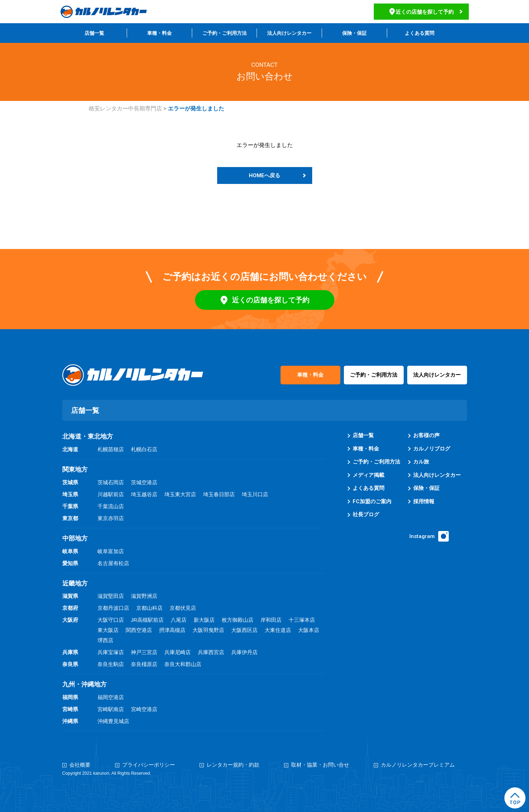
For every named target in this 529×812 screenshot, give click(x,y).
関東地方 (75, 469)
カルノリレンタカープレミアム (418, 765)
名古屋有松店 (113, 563)
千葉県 (70, 506)
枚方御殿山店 (238, 620)
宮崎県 (70, 709)
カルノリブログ (432, 449)
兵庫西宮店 (211, 652)
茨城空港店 (144, 482)
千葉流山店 (111, 506)
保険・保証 (354, 33)
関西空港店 (139, 630)
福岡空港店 (111, 697)
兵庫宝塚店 (111, 652)
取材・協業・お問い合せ (320, 765)
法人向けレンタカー (289, 33)
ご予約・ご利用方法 (225, 33)
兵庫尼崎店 (178, 652)
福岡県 (70, 697)
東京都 (70, 518)
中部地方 (75, 538)
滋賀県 (70, 596)
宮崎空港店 (144, 709)
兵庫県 (70, 652)
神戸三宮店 (144, 652)
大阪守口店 (111, 620)
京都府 (70, 608)
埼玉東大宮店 (180, 494)
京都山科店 (149, 608)
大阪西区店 (244, 630)
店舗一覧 (94, 33)
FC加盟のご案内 (372, 501)
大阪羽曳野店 (208, 630)
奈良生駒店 (111, 664)
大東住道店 (278, 630)
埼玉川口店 (255, 494)
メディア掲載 (369, 475)
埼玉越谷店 (144, 494)
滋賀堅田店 (111, 596)
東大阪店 (108, 630)
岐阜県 (70, 551)
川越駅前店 (111, 494)
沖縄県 (70, 721)
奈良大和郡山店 (183, 664)
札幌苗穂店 (111, 449)
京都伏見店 (183, 608)
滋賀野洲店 (144, 596)
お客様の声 (426, 435)
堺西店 (105, 640)
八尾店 (179, 620)
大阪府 (70, 620)
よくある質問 (420, 33)
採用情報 (424, 501)
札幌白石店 (144, 449)
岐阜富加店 (111, 551)
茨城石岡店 (111, 482)
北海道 (70, 449)
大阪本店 (309, 630)
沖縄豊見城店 (113, 721)
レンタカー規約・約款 (233, 765)
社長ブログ (366, 514)
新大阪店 (204, 620)
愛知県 (70, 563)
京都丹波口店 (113, 608)
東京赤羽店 (111, 518)
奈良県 (70, 664)
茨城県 (70, 482)
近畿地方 (75, 583)
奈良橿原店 (144, 664)
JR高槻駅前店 (147, 620)
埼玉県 (70, 494)
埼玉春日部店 (219, 494)
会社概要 (80, 765)
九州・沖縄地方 (84, 684)
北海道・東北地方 (88, 436)
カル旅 (421, 462)
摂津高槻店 (172, 630)
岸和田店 (271, 620)
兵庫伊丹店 (244, 652)
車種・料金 (159, 33)
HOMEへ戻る (264, 175)
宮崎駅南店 (111, 709)
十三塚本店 (302, 620)
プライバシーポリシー (149, 765)
